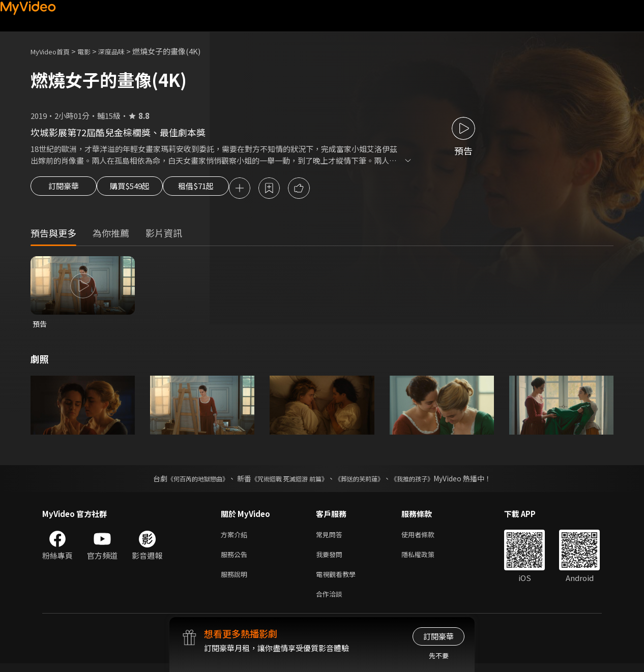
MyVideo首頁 (54, 51)
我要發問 (331, 559)
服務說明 (236, 580)
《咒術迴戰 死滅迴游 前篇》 (287, 481)
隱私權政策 (427, 559)
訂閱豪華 (64, 189)
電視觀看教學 (339, 580)
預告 (40, 326)
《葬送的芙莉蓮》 (367, 481)
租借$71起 (220, 189)
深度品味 (123, 51)
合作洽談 (331, 602)
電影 (92, 51)
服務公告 (236, 559)
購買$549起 (141, 189)
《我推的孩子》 (427, 481)
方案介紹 (236, 538)
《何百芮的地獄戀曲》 (184, 481)
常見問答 (331, 538)
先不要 (439, 655)
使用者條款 (427, 538)
